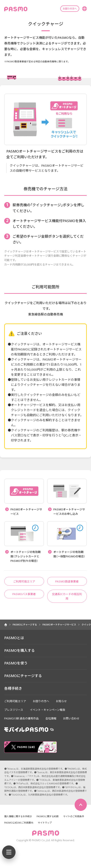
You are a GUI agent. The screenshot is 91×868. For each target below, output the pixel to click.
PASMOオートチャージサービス (59, 625)
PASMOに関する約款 (48, 816)
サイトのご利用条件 (74, 816)
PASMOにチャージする (25, 625)
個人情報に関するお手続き (18, 816)
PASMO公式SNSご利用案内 (19, 823)
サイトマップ (45, 823)
